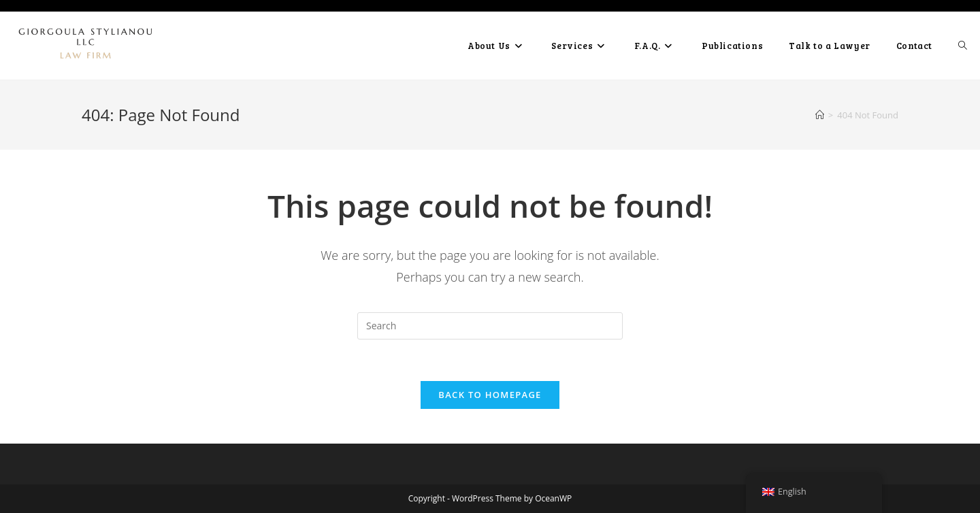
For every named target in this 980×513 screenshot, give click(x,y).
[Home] (820, 115)
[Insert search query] (490, 326)
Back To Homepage (490, 395)
